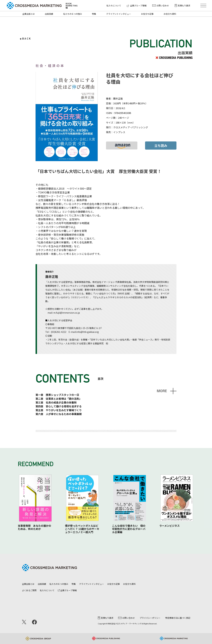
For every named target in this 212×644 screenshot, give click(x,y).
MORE (162, 391)
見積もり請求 (182, 6)
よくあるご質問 (29, 590)
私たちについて (114, 6)
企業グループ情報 (137, 6)
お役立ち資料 (170, 14)
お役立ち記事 (147, 14)
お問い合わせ (161, 6)
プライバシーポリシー (150, 618)
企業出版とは (29, 14)
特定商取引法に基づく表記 (178, 618)
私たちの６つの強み (73, 14)
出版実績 (49, 14)
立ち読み (161, 146)
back (27, 38)
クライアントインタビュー (119, 14)
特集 (94, 14)
